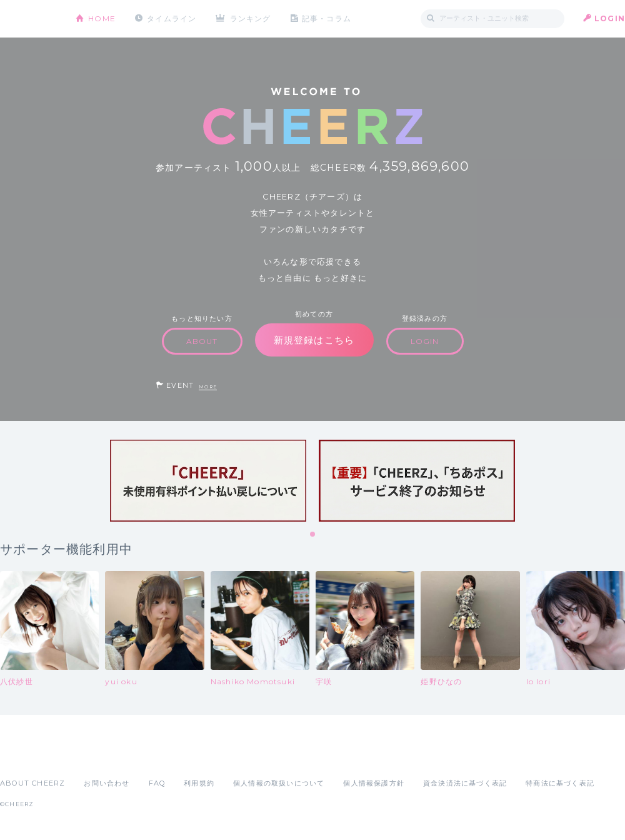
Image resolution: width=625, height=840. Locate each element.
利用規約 (199, 783)
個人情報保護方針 (374, 783)
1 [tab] (313, 535)
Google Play (95, 756)
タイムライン (172, 18)
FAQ (157, 783)
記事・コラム (327, 18)
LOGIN (610, 18)
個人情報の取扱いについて (279, 783)
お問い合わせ (107, 783)
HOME (102, 18)
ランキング (251, 18)
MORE (208, 387)
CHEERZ (28, 19)
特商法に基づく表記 (560, 783)
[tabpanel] (208, 481)
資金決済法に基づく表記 (465, 783)
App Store (29, 756)
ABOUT (202, 341)
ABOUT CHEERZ (32, 783)
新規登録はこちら (314, 340)
